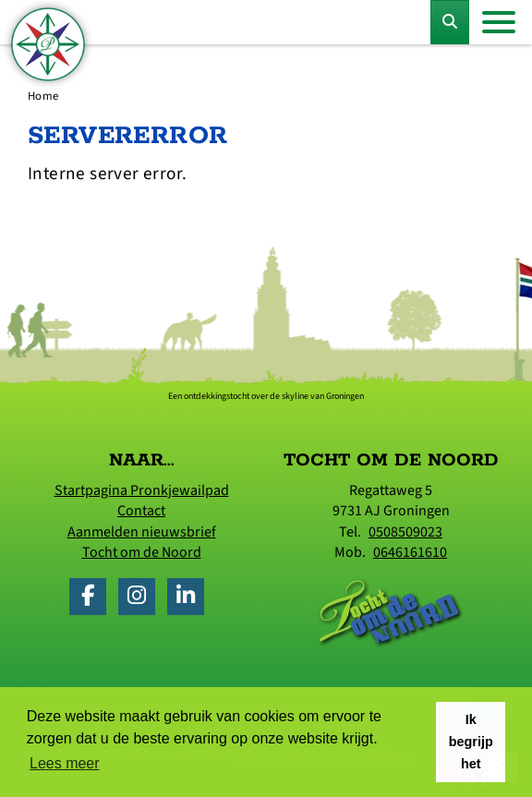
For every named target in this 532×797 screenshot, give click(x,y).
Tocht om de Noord (142, 552)
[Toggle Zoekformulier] (450, 22)
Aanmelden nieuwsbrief (142, 532)
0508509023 (405, 532)
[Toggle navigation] (499, 22)
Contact (141, 511)
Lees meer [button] (65, 763)
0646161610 (410, 552)
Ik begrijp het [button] (471, 742)
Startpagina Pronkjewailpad (142, 490)
